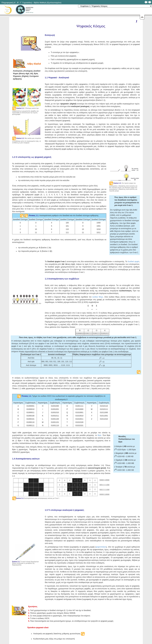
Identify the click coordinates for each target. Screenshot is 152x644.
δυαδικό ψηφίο (133, 262)
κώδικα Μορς (98, 297)
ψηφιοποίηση (101, 547)
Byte (99, 435)
